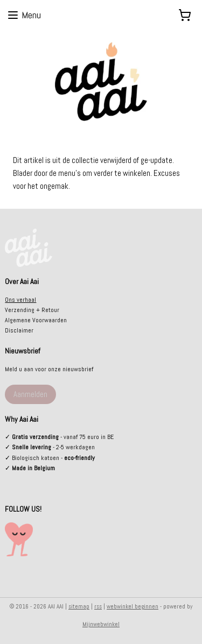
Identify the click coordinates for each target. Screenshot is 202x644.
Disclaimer (19, 330)
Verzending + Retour (32, 310)
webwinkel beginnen (133, 606)
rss (98, 606)
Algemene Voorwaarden (36, 320)
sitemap (79, 606)
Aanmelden (30, 394)
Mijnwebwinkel (101, 624)
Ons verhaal (20, 300)
